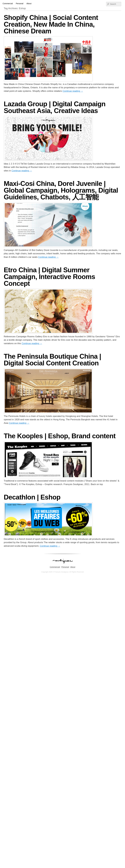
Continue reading (73, 91)
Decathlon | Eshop (32, 497)
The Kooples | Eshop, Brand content (60, 436)
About (29, 4)
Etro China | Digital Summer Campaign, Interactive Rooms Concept (49, 277)
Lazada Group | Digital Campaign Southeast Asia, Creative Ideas (55, 107)
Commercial (8, 4)
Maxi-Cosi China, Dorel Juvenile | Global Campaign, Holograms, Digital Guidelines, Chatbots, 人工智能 (61, 190)
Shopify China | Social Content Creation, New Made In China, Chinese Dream (51, 24)
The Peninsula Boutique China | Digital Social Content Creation (52, 360)
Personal (20, 4)
